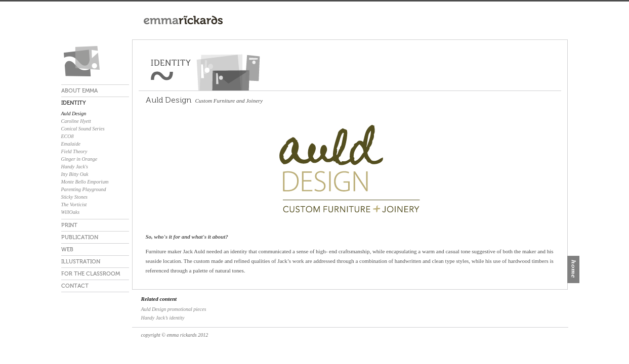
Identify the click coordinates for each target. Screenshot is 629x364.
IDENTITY (74, 103)
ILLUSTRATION (81, 262)
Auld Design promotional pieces (174, 309)
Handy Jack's (75, 167)
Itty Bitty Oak (75, 174)
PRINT (69, 225)
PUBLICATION (80, 237)
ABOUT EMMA (79, 91)
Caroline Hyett (76, 121)
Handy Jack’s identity (163, 318)
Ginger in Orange (79, 159)
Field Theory (74, 151)
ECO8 (68, 136)
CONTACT (75, 286)
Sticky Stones (74, 197)
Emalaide (71, 144)
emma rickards (95, 61)
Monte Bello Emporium (85, 182)
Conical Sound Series (83, 129)
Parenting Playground (84, 189)
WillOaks (71, 212)
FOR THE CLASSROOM (91, 274)
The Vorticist (74, 204)
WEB (67, 249)
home (573, 269)
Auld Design (74, 113)
